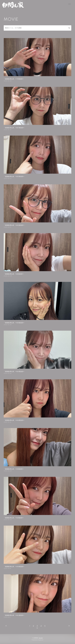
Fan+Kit (41, 638)
